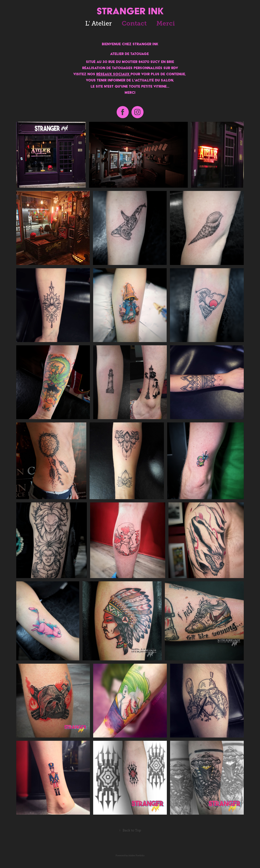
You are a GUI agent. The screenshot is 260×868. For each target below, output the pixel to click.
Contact (134, 23)
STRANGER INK (130, 11)
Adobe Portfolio (136, 856)
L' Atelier (98, 23)
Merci (166, 23)
